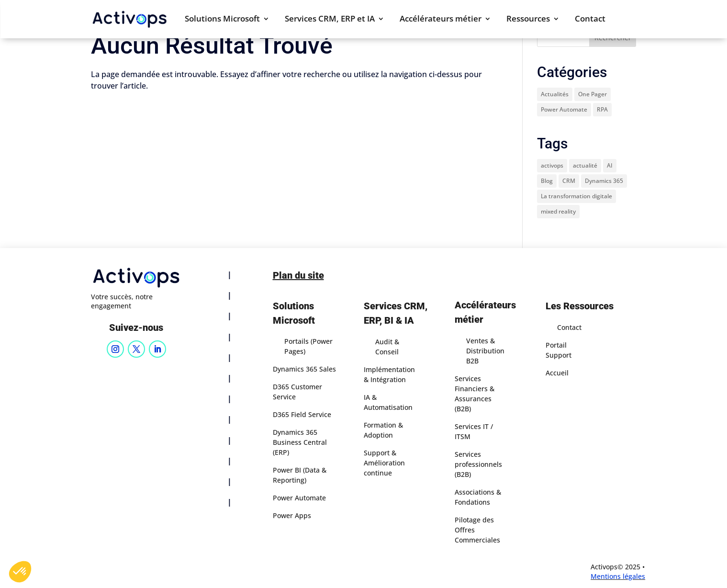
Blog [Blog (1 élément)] (547, 181)
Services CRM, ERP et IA (330, 20)
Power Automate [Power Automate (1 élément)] (564, 109)
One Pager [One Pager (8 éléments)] (593, 94)
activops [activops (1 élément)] (552, 165)
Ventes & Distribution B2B (485, 351)
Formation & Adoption (383, 430)
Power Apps (292, 515)
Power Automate (299, 498)
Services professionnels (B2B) (478, 464)
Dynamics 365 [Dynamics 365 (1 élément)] (604, 181)
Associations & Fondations (478, 497)
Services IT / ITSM (474, 431)
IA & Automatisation (388, 402)
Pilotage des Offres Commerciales (477, 530)
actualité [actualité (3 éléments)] (585, 165)
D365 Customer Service (297, 392)
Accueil (557, 373)
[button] (20, 572)
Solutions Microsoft (222, 20)
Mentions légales (618, 576)
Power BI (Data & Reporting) (300, 475)
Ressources (528, 20)
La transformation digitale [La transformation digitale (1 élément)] (576, 196)
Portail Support (559, 350)
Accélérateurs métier (441, 20)
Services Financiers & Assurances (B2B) (475, 394)
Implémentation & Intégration (389, 374)
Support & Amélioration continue (384, 463)
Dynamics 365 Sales (304, 369)
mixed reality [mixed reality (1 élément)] (558, 211)
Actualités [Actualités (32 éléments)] (555, 94)
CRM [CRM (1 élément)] (569, 181)
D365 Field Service (302, 414)
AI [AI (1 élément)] (610, 165)
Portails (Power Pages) (308, 346)
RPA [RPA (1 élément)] (602, 109)
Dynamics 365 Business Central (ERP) (300, 442)
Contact (590, 20)
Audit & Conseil (387, 347)
